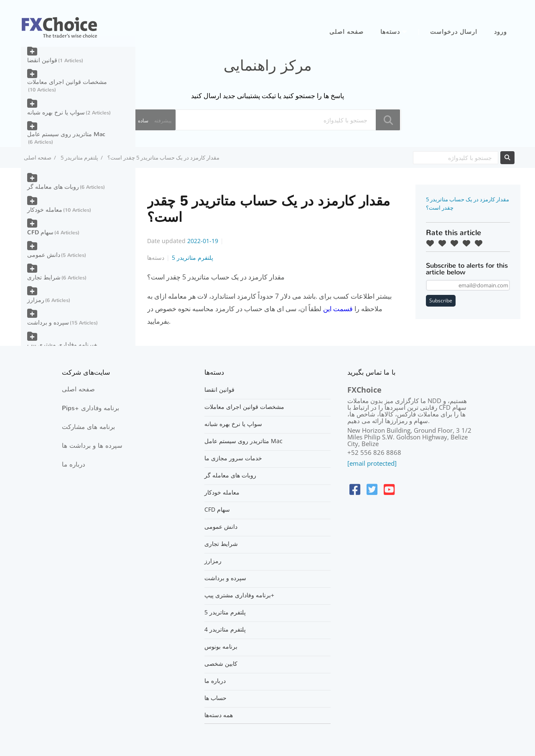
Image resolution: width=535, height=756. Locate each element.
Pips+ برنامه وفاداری (90, 408)
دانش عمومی (44, 255)
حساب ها (215, 698)
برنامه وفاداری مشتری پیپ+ (62, 345)
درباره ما (74, 464)
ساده (143, 121)
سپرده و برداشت (48, 323)
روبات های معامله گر (53, 187)
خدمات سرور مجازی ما (233, 458)
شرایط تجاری (44, 278)
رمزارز (36, 300)
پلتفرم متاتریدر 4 (225, 629)
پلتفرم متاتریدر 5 (79, 157)
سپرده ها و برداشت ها (92, 446)
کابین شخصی (221, 664)
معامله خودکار (45, 210)
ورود (501, 32)
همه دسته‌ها (219, 715)
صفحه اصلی (346, 32)
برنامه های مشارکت (88, 427)
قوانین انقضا (42, 60)
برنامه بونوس (221, 647)
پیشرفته (163, 121)
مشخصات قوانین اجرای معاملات (67, 82)
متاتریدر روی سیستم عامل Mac (66, 134)
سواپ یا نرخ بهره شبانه (56, 113)
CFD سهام (40, 232)
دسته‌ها (390, 32)
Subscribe (441, 301)
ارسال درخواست (454, 32)
